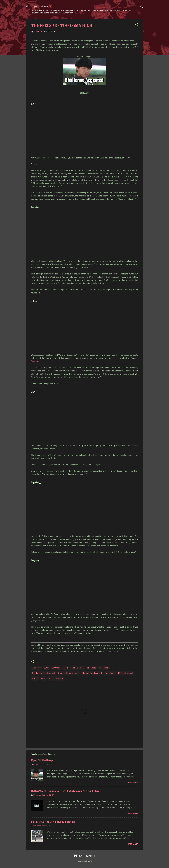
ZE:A (43, 678)
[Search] (142, 7)
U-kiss (35, 678)
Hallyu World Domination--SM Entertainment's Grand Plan (65, 791)
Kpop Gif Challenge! (43, 760)
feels (66, 668)
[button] (136, 25)
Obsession (104, 668)
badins (90, 861)
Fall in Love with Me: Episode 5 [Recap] (53, 822)
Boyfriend (56, 668)
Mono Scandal (78, 668)
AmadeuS (36, 668)
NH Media (92, 668)
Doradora (35, 361)
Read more (133, 783)
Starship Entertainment (92, 673)
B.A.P (46, 668)
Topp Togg (110, 673)
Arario (116, 543)
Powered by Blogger (85, 856)
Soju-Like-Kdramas (42, 6)
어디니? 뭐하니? (56, 678)
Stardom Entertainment (68, 673)
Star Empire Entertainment (44, 673)
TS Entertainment (125, 673)
